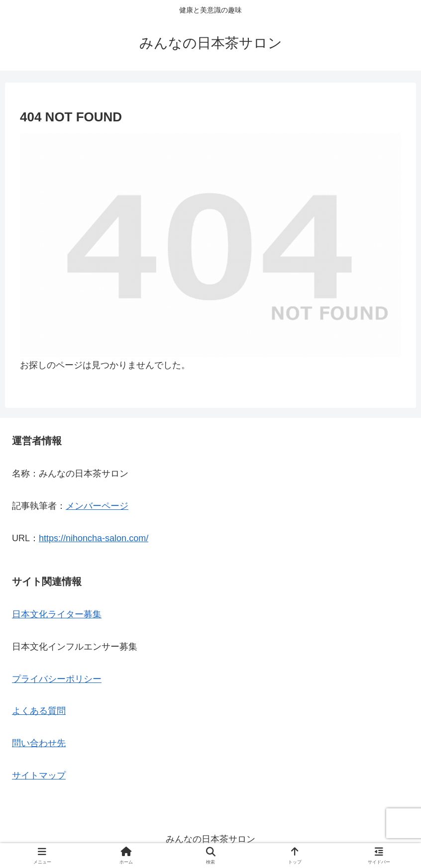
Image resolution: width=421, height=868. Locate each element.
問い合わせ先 (39, 743)
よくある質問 (39, 711)
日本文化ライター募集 (57, 614)
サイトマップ (39, 775)
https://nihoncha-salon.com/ (94, 538)
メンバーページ (97, 506)
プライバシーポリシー (57, 679)
